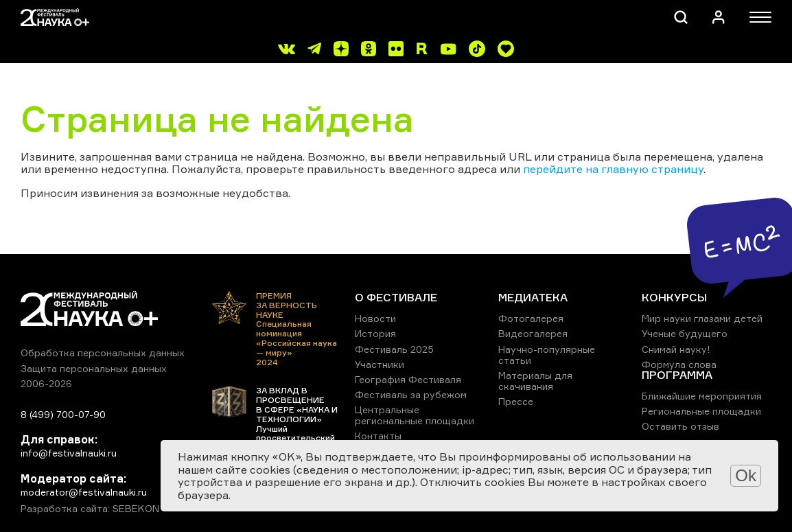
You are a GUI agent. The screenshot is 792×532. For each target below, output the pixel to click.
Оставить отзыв (680, 426)
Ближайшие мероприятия (702, 396)
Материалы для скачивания (535, 381)
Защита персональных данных (94, 368)
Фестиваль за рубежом (411, 394)
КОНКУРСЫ (674, 297)
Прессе (516, 401)
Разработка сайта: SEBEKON (90, 509)
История (375, 333)
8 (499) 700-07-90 (63, 414)
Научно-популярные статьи (547, 355)
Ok (746, 475)
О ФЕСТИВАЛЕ (396, 297)
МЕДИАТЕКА (533, 297)
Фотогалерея (531, 318)
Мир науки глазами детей (702, 318)
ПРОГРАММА (677, 375)
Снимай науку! (676, 349)
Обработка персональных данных (103, 352)
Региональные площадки (701, 411)
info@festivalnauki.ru (69, 453)
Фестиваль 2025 (394, 349)
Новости (375, 318)
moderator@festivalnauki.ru (84, 492)
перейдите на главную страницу (613, 169)
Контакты (378, 436)
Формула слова (679, 364)
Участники (380, 364)
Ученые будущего (685, 333)
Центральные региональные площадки (415, 415)
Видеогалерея (533, 333)
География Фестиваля (408, 379)
